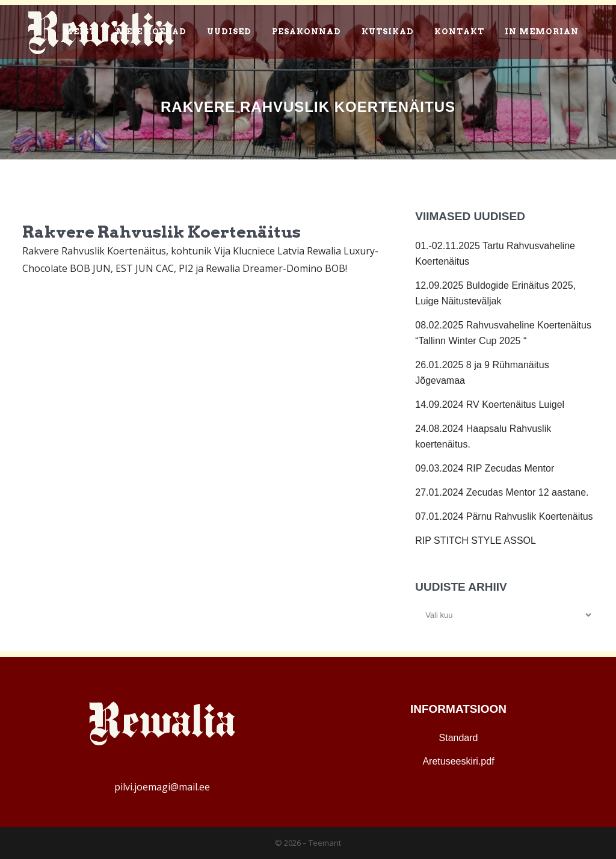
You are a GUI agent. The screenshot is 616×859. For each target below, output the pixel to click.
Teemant (325, 843)
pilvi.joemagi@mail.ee (162, 787)
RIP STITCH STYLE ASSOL (476, 540)
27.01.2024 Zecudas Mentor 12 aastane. (502, 492)
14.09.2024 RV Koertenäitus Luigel (490, 405)
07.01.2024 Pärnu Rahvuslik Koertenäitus (504, 516)
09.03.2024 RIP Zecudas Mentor (485, 468)
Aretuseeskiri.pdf (458, 761)
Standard (459, 738)
